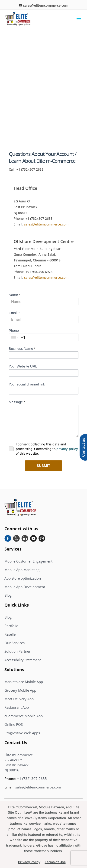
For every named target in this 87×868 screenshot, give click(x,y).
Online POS (14, 724)
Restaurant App (17, 707)
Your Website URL (23, 366)
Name (15, 295)
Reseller (11, 634)
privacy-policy (67, 449)
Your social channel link (27, 384)
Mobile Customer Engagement (28, 561)
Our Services (14, 643)
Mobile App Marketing (22, 570)
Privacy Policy (29, 862)
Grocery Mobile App (20, 690)
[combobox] (15, 337)
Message (17, 402)
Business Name (22, 348)
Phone (14, 330)
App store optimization (23, 578)
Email (14, 313)
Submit (43, 466)
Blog (8, 595)
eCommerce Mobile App (24, 716)
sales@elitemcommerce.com (46, 224)
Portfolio (11, 626)
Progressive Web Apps (22, 733)
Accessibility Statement (23, 660)
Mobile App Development (25, 587)
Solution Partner (17, 651)
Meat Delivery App (19, 699)
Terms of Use (55, 862)
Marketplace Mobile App (24, 682)
